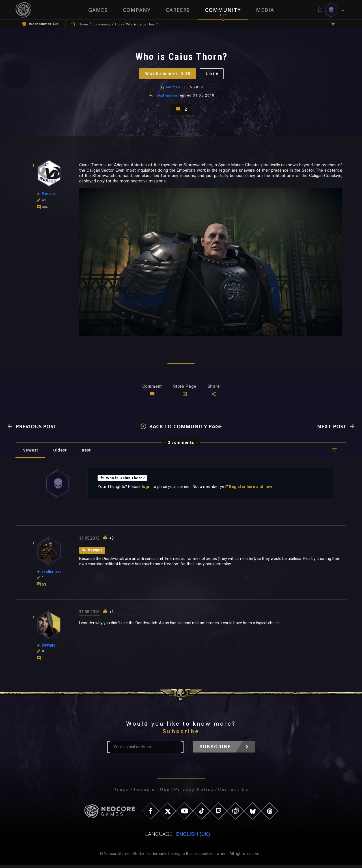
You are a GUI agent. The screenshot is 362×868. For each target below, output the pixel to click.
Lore (214, 75)
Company (137, 10)
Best (88, 453)
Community (223, 10)
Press (121, 793)
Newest (31, 453)
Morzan (173, 89)
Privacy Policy (194, 793)
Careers (178, 10)
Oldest (61, 453)
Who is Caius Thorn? (123, 481)
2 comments (181, 445)
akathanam (167, 97)
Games (98, 10)
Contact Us (233, 793)
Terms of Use (152, 793)
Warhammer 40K (168, 75)
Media (265, 10)
